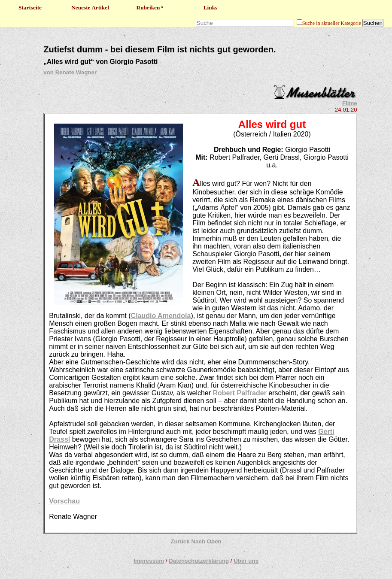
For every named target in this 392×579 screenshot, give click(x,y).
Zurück (180, 541)
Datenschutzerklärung (199, 561)
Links (211, 8)
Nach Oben (206, 541)
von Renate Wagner (70, 72)
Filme (350, 103)
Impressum (149, 561)
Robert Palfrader (240, 393)
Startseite (30, 8)
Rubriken (150, 8)
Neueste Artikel (90, 8)
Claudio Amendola (161, 316)
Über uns (246, 561)
